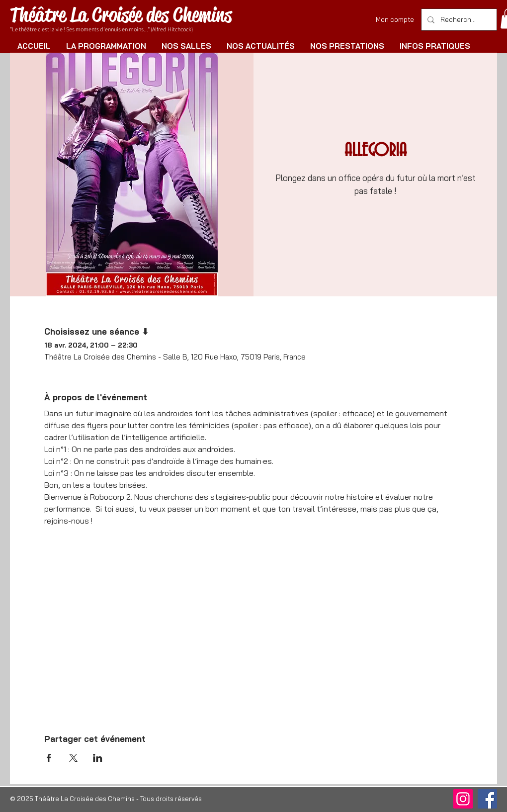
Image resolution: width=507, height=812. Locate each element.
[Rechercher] (458, 20)
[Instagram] (463, 799)
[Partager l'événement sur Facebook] (49, 758)
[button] (106, 46)
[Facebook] (487, 799)
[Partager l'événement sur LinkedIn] (98, 758)
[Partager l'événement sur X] (73, 758)
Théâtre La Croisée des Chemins (121, 15)
